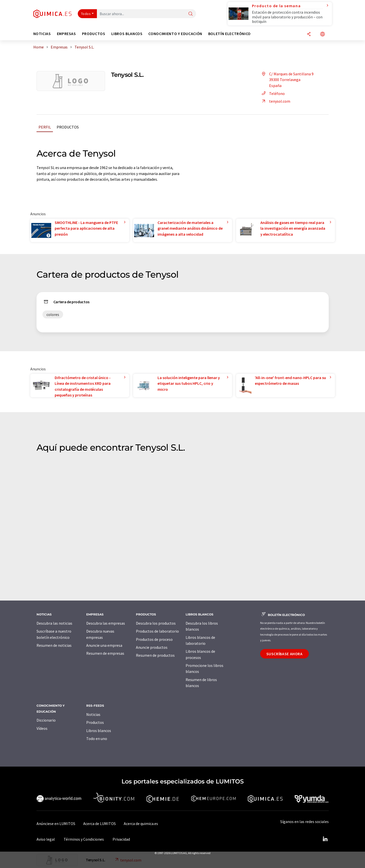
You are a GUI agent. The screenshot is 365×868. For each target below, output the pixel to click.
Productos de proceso (154, 639)
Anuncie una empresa (104, 645)
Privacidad (121, 839)
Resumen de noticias (54, 645)
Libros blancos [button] (127, 34)
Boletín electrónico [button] (229, 34)
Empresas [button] (66, 34)
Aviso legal (46, 839)
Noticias (93, 714)
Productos (68, 127)
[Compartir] (309, 34)
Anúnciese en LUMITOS (56, 824)
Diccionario (46, 720)
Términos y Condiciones (84, 839)
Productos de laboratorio (157, 631)
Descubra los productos (156, 623)
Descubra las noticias (54, 623)
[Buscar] (191, 14)
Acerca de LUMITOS (100, 824)
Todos (86, 14)
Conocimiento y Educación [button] (175, 34)
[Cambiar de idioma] (323, 34)
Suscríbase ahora (284, 654)
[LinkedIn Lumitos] (325, 839)
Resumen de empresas (105, 653)
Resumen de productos (155, 655)
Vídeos (42, 728)
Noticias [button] (42, 34)
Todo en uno (97, 738)
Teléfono (272, 93)
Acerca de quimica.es (141, 824)
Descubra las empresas (106, 623)
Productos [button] (94, 34)
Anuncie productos (152, 647)
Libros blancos (99, 731)
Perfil (45, 127)
